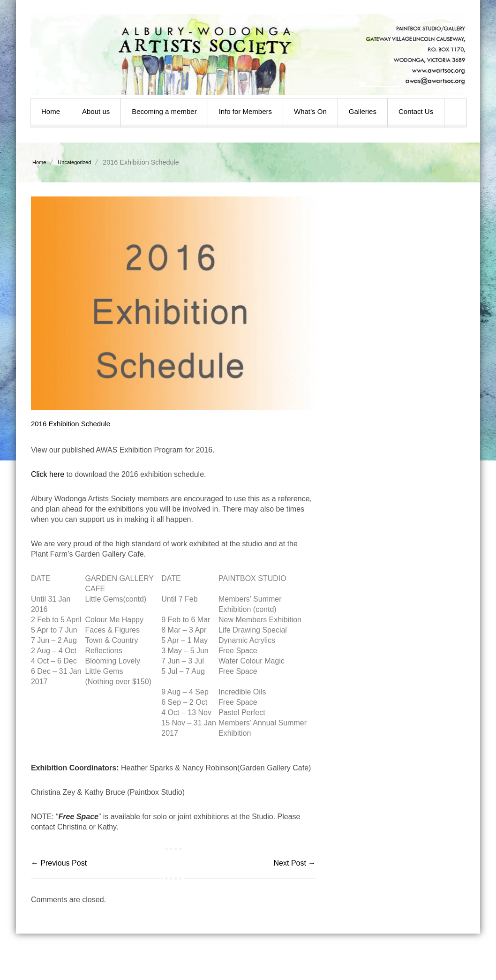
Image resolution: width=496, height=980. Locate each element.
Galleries (363, 111)
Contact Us (416, 111)
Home (51, 111)
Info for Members (245, 111)
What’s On (310, 111)
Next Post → (295, 863)
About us (96, 111)
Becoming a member (164, 111)
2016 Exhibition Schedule (71, 424)
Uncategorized (74, 162)
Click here (48, 474)
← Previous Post (59, 863)
